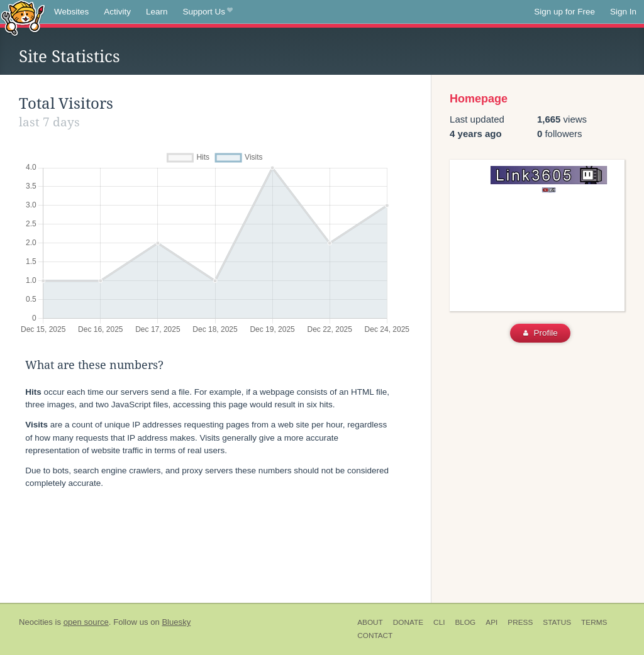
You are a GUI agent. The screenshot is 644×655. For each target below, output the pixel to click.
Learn (157, 12)
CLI (439, 622)
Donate (408, 622)
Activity (117, 12)
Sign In (623, 12)
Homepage (479, 99)
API (491, 622)
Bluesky (176, 622)
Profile (541, 333)
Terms (594, 622)
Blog (465, 622)
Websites (71, 12)
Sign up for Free (564, 12)
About (370, 622)
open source (86, 622)
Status (557, 622)
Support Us (208, 12)
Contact (375, 636)
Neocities (36, 622)
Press (520, 622)
